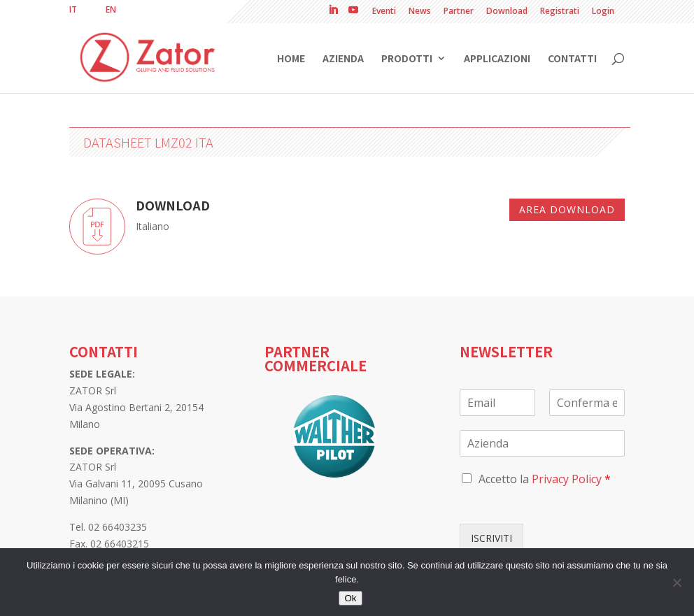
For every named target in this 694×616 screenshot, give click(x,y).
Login (603, 12)
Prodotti (407, 59)
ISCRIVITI (491, 538)
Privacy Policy (567, 479)
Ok (350, 598)
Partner (459, 12)
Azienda (343, 59)
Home (291, 59)
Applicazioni (497, 59)
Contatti (572, 59)
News (420, 12)
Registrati (560, 12)
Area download (567, 209)
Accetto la (545, 479)
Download (507, 12)
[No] (677, 582)
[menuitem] (73, 10)
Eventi (384, 12)
